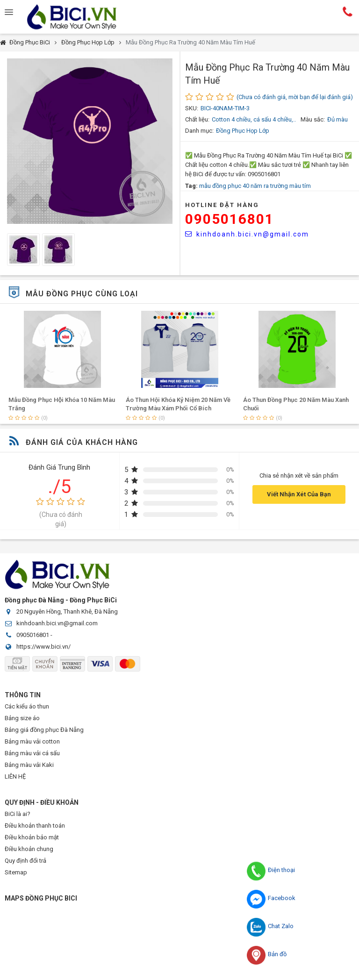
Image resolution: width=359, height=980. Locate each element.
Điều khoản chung (29, 849)
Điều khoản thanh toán (35, 826)
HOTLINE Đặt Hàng (222, 205)
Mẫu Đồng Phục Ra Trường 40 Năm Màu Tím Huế (190, 42)
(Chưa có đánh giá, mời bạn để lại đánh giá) (295, 97)
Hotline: (348, 11)
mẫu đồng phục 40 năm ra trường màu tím (255, 186)
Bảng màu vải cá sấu (32, 753)
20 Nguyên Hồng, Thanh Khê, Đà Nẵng (67, 612)
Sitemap (16, 872)
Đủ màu (337, 119)
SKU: (192, 108)
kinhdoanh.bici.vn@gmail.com (247, 234)
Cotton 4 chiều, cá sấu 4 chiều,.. (254, 119)
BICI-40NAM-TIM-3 (225, 108)
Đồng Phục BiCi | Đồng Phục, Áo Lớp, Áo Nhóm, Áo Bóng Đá (79, 17)
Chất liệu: (197, 119)
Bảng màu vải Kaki (29, 765)
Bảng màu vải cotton (32, 741)
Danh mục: (199, 131)
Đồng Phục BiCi (30, 42)
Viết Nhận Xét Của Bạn (299, 494)
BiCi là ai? (18, 814)
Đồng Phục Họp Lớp (88, 42)
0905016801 (230, 219)
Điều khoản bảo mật (32, 837)
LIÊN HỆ (15, 776)
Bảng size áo (22, 718)
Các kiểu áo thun (27, 706)
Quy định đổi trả (25, 861)
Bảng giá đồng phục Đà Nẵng (44, 730)
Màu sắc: (313, 119)
